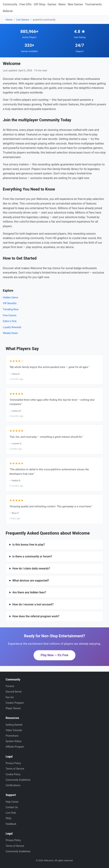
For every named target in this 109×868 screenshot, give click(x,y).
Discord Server (14, 692)
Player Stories (13, 708)
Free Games (10, 315)
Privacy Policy (13, 763)
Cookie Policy (13, 774)
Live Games (23, 20)
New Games (75, 4)
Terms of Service (15, 769)
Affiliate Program (15, 747)
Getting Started (14, 725)
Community (10, 4)
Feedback (11, 824)
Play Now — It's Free (54, 655)
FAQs (9, 818)
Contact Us (12, 807)
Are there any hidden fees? (29, 592)
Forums (10, 686)
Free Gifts (26, 4)
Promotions (12, 736)
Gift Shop (40, 4)
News (62, 4)
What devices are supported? (31, 581)
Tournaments (93, 4)
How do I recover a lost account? (33, 604)
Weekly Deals (10, 333)
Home (9, 20)
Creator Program (15, 703)
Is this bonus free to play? (29, 545)
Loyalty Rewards (12, 327)
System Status (14, 741)
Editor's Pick (10, 321)
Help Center (12, 802)
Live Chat (11, 813)
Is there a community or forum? (32, 556)
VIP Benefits (10, 303)
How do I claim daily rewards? (31, 568)
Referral (8, 11)
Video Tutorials (14, 730)
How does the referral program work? (36, 616)
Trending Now (11, 309)
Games (52, 4)
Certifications (13, 785)
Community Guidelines (18, 780)
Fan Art (10, 697)
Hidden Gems (11, 298)
